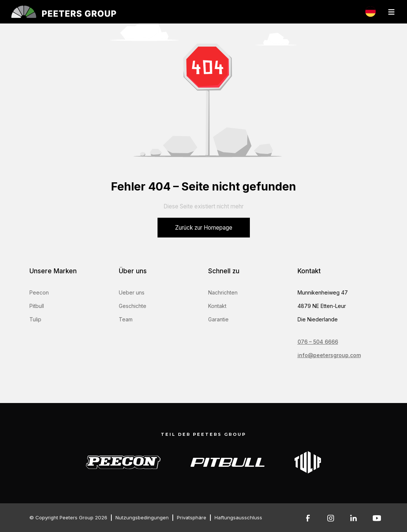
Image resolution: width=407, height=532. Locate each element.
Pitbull (37, 306)
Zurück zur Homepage (204, 228)
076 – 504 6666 (318, 342)
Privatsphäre (192, 517)
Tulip (35, 319)
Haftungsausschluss (238, 517)
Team (126, 319)
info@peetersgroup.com (329, 355)
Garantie (218, 319)
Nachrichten (223, 292)
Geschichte (133, 306)
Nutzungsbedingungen (142, 517)
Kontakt (217, 306)
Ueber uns (132, 292)
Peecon (39, 292)
